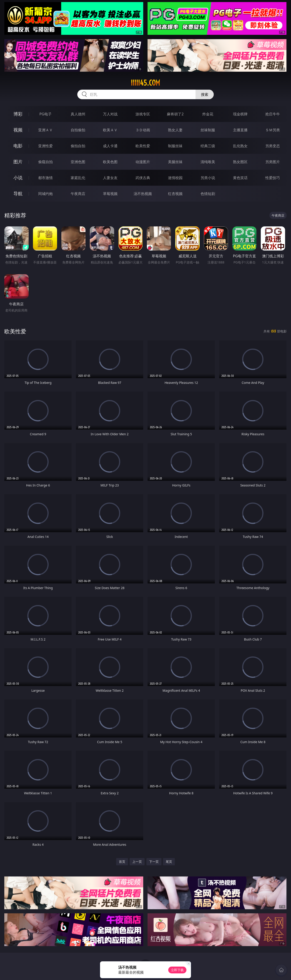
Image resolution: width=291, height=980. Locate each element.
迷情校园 (175, 178)
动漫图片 (143, 162)
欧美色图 (110, 162)
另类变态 (273, 146)
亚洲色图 (78, 162)
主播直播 (240, 130)
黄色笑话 (240, 178)
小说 (18, 178)
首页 (122, 862)
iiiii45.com (145, 83)
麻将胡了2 (175, 114)
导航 (18, 194)
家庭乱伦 (78, 178)
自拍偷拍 (78, 130)
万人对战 (110, 114)
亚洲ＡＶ (45, 130)
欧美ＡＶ (110, 130)
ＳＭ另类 (273, 130)
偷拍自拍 (78, 146)
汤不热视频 (143, 194)
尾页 (169, 862)
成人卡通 (110, 146)
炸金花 (208, 114)
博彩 (18, 114)
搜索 (205, 94)
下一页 (154, 862)
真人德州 (78, 114)
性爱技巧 (273, 178)
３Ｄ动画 (143, 130)
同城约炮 (45, 194)
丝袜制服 (208, 130)
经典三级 (208, 146)
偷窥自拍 (45, 162)
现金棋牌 (240, 114)
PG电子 (45, 114)
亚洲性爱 (45, 146)
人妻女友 (110, 178)
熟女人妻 (175, 130)
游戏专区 (143, 114)
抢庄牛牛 (273, 114)
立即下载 (177, 970)
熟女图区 (240, 162)
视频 (18, 130)
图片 (18, 162)
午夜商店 (78, 194)
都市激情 (45, 178)
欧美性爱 (143, 146)
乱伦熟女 (240, 146)
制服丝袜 (175, 146)
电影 (18, 146)
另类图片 (273, 162)
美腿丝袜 (175, 162)
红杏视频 (175, 194)
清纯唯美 (208, 162)
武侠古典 (143, 178)
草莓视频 (110, 194)
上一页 (137, 862)
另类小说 (208, 178)
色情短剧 (208, 194)
